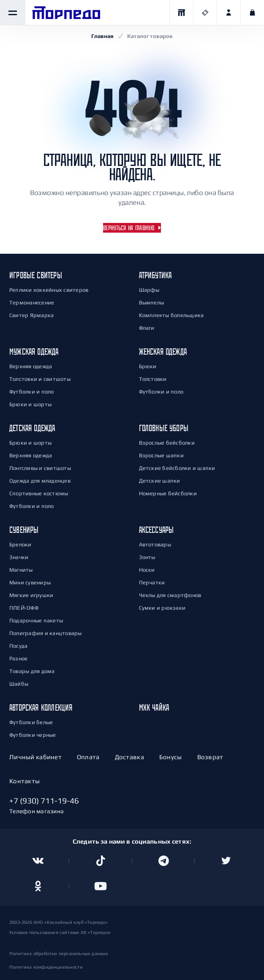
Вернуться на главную (129, 228)
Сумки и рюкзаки (162, 608)
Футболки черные (33, 735)
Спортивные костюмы (39, 493)
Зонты (147, 557)
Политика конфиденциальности (46, 967)
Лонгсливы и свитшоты (40, 468)
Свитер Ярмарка (31, 315)
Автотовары (155, 544)
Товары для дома (32, 671)
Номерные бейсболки (168, 493)
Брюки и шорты (30, 404)
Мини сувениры (30, 582)
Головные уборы (164, 428)
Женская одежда (163, 352)
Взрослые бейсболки (167, 443)
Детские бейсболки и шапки (177, 468)
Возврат (210, 757)
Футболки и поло (32, 392)
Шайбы (19, 684)
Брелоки (20, 544)
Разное (18, 658)
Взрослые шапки (161, 455)
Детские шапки (160, 481)
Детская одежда (32, 428)
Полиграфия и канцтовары (46, 633)
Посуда (18, 646)
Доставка (129, 757)
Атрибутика (155, 275)
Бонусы (171, 757)
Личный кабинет (35, 757)
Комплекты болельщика (171, 315)
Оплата (88, 757)
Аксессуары (156, 530)
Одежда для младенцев (40, 481)
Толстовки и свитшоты (40, 379)
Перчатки (152, 582)
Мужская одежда (34, 352)
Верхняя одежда (31, 366)
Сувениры (24, 530)
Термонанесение (32, 303)
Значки (19, 557)
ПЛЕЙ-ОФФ (24, 608)
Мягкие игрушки (31, 595)
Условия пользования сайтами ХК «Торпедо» (60, 932)
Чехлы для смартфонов (170, 595)
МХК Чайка (154, 707)
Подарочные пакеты (36, 620)
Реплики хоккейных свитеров (49, 290)
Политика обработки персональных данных (59, 953)
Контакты (24, 781)
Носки (147, 570)
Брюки (148, 366)
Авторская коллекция (41, 707)
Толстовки (153, 379)
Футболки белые (31, 722)
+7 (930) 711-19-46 (44, 801)
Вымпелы (152, 303)
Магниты (21, 570)
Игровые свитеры (36, 275)
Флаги (147, 328)
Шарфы (149, 290)
